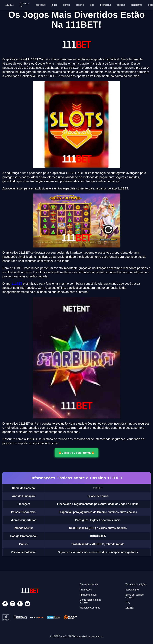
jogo (92, 5)
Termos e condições (136, 584)
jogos (54, 5)
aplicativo (41, 5)
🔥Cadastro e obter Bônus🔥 (77, 453)
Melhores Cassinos (90, 608)
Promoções (86, 590)
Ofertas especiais (89, 584)
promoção (106, 5)
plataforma (137, 5)
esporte (80, 5)
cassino (121, 5)
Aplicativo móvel (88, 595)
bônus (67, 5)
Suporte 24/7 (132, 590)
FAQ (128, 603)
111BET (10, 5)
